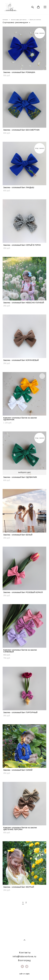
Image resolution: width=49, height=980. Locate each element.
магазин (5, 20)
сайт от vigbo (24, 974)
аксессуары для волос (19, 20)
